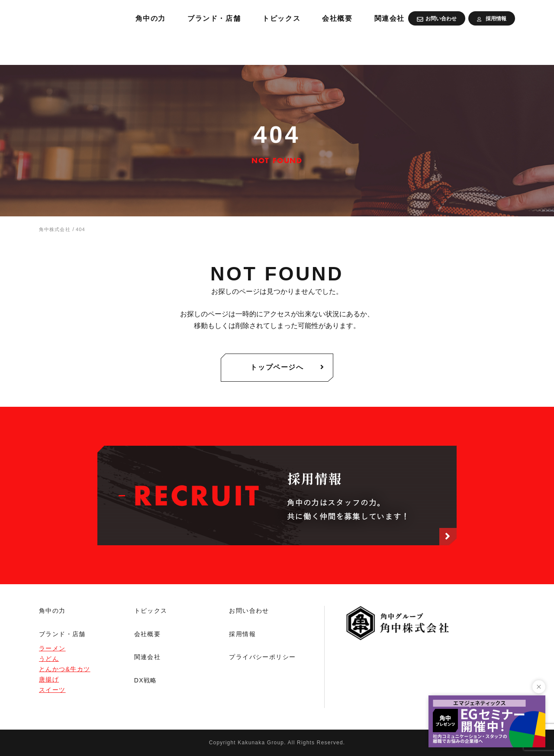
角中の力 (240, 48)
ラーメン (52, 648)
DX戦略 (146, 680)
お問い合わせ (249, 611)
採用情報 (242, 634)
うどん (49, 659)
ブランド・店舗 (309, 48)
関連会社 (498, 48)
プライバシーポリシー (262, 657)
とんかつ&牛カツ (65, 669)
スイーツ (52, 690)
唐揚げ (49, 679)
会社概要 (442, 48)
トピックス (382, 48)
